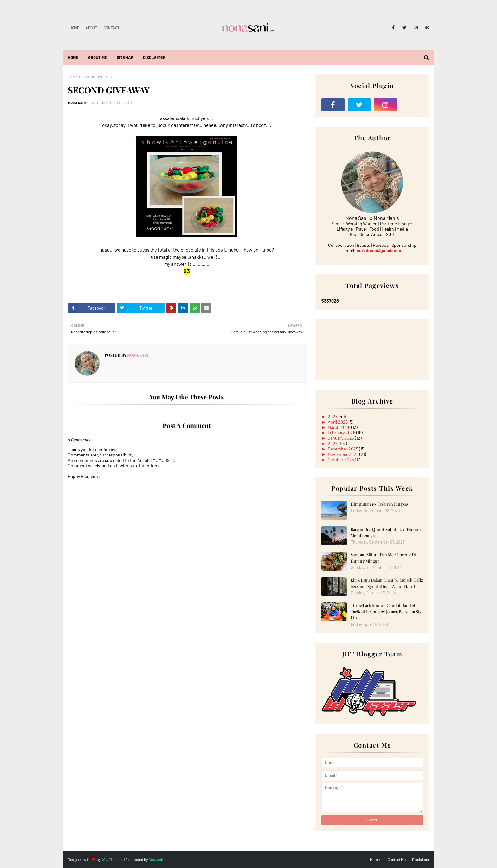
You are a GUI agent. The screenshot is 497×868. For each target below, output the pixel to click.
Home (74, 28)
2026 (333, 416)
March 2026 (339, 427)
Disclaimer (421, 859)
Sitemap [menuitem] (125, 57)
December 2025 (343, 449)
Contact (112, 28)
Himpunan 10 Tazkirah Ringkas (380, 504)
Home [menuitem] (73, 57)
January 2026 (341, 438)
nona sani (77, 102)
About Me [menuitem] (97, 57)
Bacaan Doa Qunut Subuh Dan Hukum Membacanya (386, 532)
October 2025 (341, 460)
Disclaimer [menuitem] (154, 57)
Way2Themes (112, 859)
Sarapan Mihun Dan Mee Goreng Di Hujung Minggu (383, 558)
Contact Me (397, 859)
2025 (333, 443)
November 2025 (344, 454)
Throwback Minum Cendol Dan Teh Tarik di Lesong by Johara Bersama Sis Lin (386, 611)
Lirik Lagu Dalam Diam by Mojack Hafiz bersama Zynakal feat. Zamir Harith (387, 583)
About (91, 28)
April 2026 (338, 422)
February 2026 (342, 433)
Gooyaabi (156, 859)
